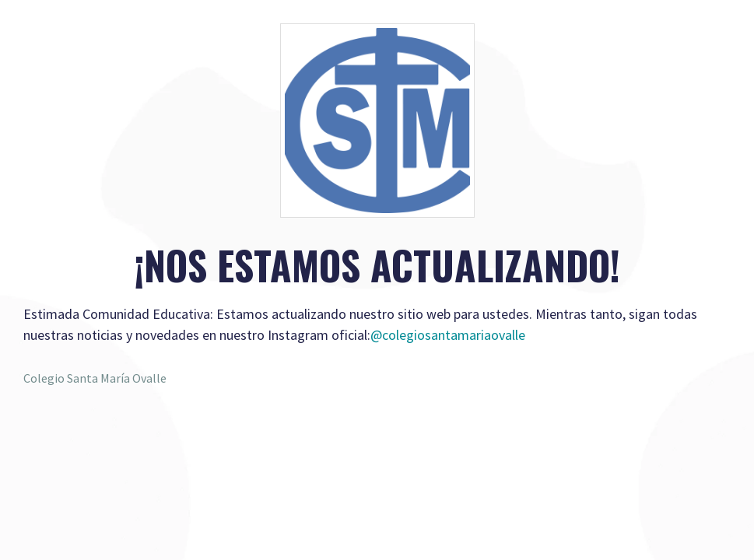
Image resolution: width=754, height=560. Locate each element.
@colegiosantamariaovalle (448, 335)
